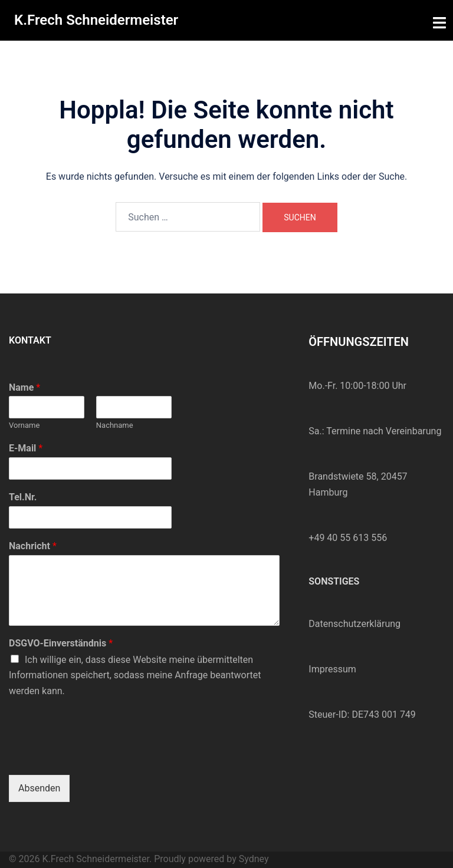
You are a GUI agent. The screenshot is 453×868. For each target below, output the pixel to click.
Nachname (115, 425)
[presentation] (99, 755)
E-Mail (26, 448)
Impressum (332, 669)
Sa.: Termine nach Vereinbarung (375, 431)
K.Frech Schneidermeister (96, 20)
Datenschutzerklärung (354, 624)
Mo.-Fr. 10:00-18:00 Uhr (357, 386)
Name (24, 387)
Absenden (39, 788)
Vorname (24, 425)
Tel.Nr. (23, 497)
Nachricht (33, 546)
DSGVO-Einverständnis (61, 643)
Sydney (254, 859)
